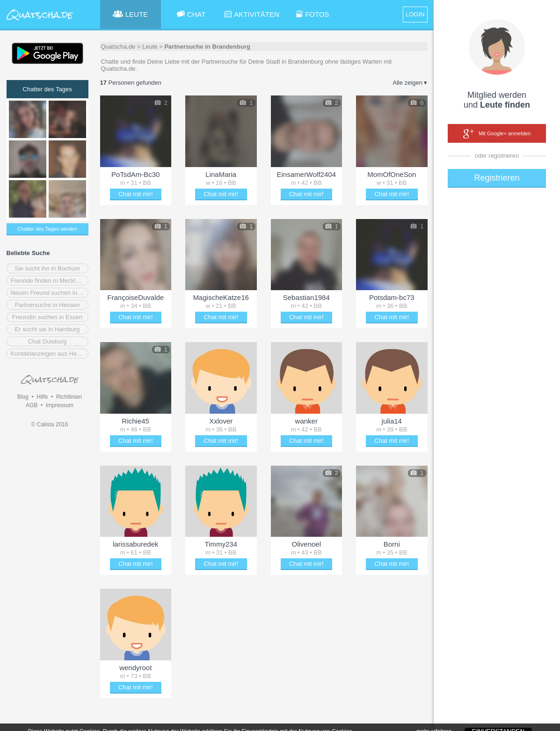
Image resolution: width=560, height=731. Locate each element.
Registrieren (497, 178)
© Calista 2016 (50, 424)
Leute (150, 47)
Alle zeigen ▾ (410, 83)
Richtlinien (69, 397)
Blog (23, 397)
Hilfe (42, 397)
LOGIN (415, 14)
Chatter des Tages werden (47, 229)
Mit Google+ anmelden (497, 134)
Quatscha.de (118, 47)
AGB (32, 405)
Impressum (60, 405)
